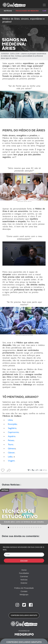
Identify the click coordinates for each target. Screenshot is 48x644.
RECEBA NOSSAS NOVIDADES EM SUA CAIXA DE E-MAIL (24, 548)
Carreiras (24, 576)
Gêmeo (11, 449)
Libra (10, 420)
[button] (8, 527)
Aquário (12, 436)
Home (24, 570)
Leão (10, 457)
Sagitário (12, 428)
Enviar (24, 561)
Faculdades (24, 573)
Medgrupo (24, 594)
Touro (10, 445)
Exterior (24, 583)
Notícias (24, 580)
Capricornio (13, 432)
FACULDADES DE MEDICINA (27, 11)
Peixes (11, 440)
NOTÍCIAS (8, 11)
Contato (24, 591)
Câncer (11, 453)
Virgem (11, 461)
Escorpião (12, 424)
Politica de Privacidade (24, 588)
